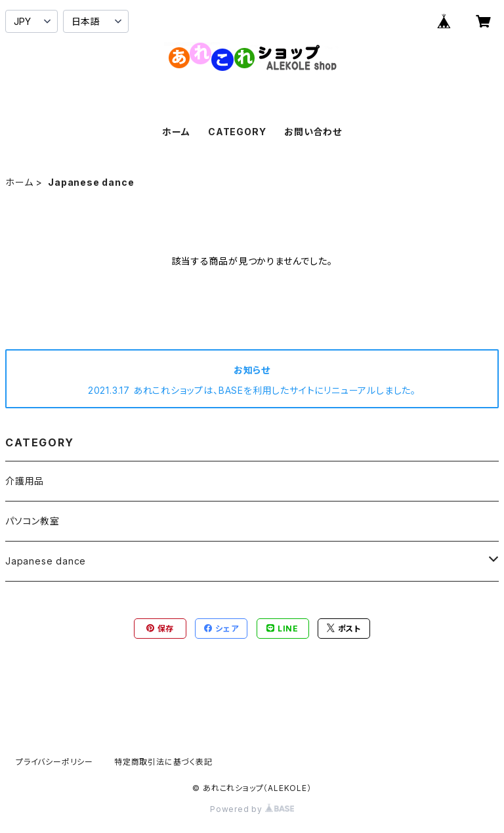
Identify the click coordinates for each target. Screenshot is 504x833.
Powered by (252, 809)
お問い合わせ (313, 132)
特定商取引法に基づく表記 (163, 762)
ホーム (176, 132)
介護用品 (25, 481)
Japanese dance (46, 561)
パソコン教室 (32, 521)
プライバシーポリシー (54, 762)
